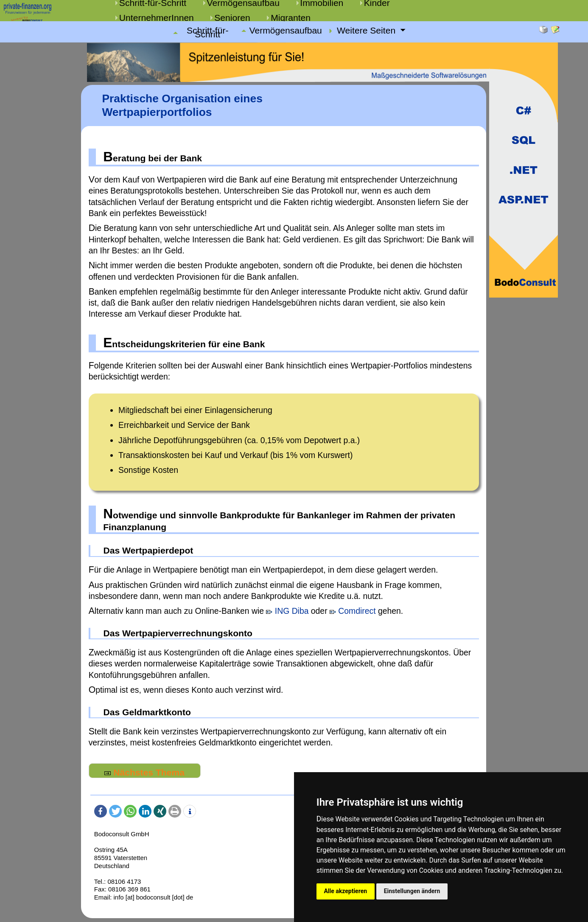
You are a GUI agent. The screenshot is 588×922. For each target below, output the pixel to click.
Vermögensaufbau (286, 31)
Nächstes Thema (144, 772)
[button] (101, 811)
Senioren (232, 18)
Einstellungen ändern (412, 891)
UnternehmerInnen (157, 18)
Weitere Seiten (367, 31)
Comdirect (353, 611)
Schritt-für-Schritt (208, 33)
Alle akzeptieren (345, 891)
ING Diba (287, 611)
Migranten (291, 18)
